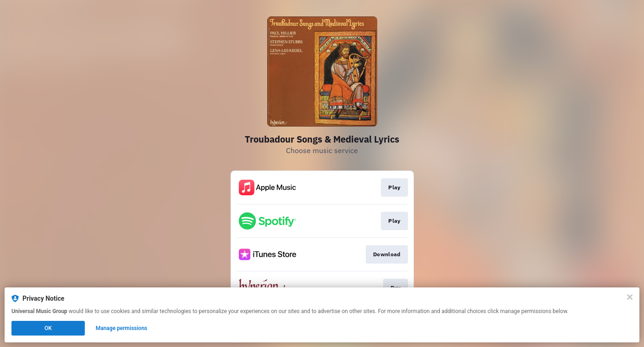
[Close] (630, 297)
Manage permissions (122, 328)
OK (48, 328)
